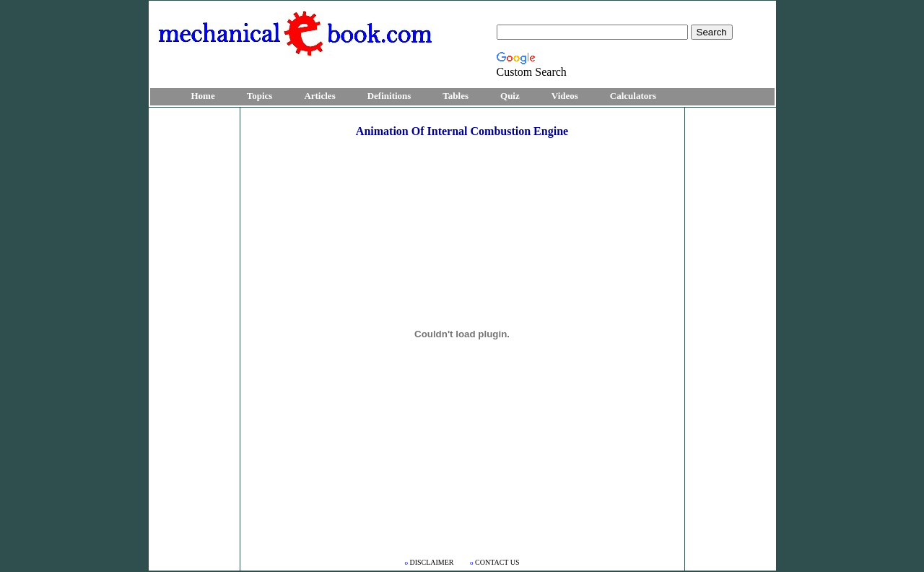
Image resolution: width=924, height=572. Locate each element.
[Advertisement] (194, 326)
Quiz (510, 96)
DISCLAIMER (430, 562)
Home (203, 96)
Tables (456, 96)
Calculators (633, 96)
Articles (319, 96)
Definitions (389, 96)
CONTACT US (495, 562)
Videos (565, 96)
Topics (260, 96)
